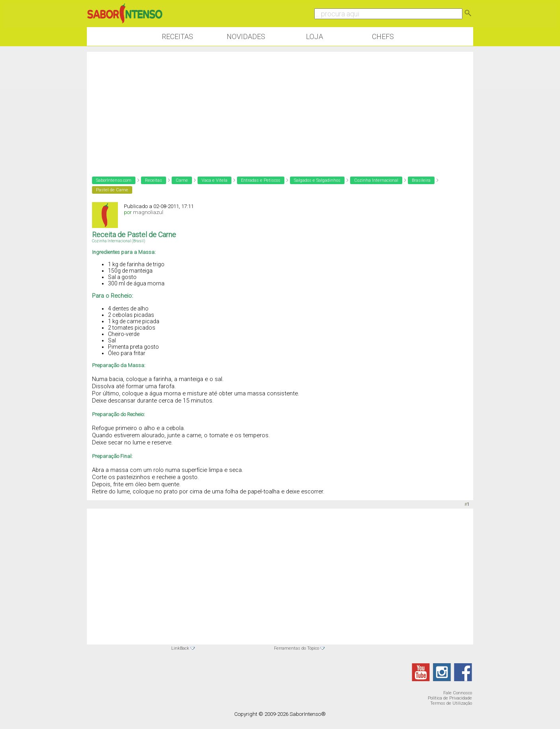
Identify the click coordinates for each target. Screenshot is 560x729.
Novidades (246, 36)
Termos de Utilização (451, 703)
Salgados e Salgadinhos (317, 180)
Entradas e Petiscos (261, 180)
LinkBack (180, 648)
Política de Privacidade (450, 698)
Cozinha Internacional (376, 180)
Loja (314, 36)
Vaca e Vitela (214, 180)
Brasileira (421, 180)
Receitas (177, 36)
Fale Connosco (458, 693)
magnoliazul (148, 212)
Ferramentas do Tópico (297, 648)
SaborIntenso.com (114, 180)
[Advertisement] (280, 108)
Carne (182, 180)
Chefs (383, 36)
